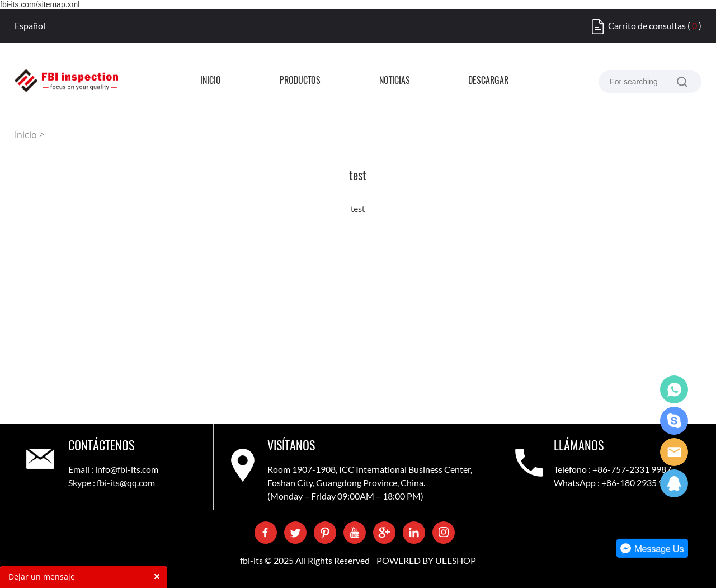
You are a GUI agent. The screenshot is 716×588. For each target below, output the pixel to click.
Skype (674, 421)
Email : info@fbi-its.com (113, 469)
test (358, 209)
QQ (674, 483)
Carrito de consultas (647, 25)
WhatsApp (674, 389)
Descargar (488, 81)
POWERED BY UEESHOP (426, 560)
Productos (300, 81)
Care (674, 452)
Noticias (395, 81)
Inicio (211, 81)
